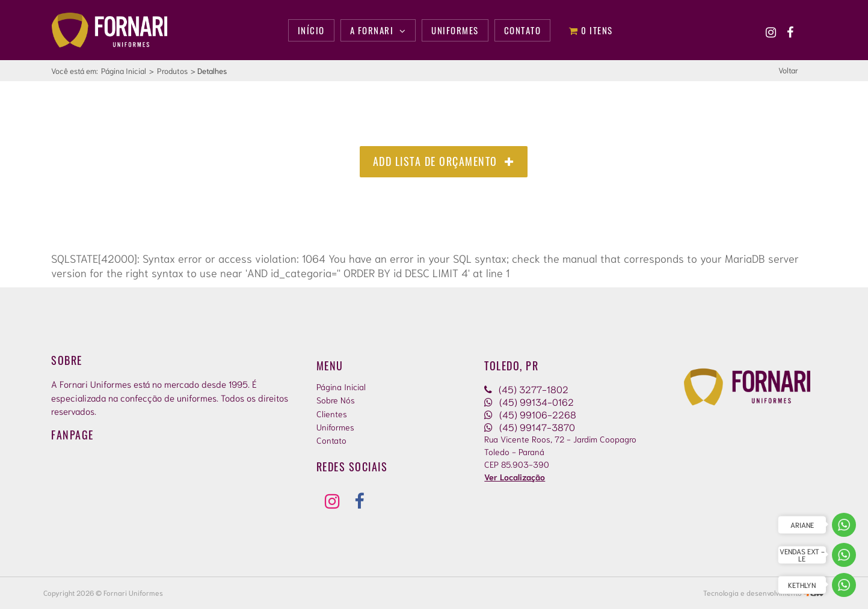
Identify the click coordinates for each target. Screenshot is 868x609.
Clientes (332, 414)
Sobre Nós (336, 400)
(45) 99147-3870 (530, 427)
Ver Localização (515, 477)
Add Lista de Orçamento (444, 161)
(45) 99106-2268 (530, 414)
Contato (331, 440)
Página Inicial (124, 71)
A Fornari (378, 30)
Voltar (788, 70)
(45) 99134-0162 (529, 401)
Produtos (172, 71)
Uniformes (335, 427)
